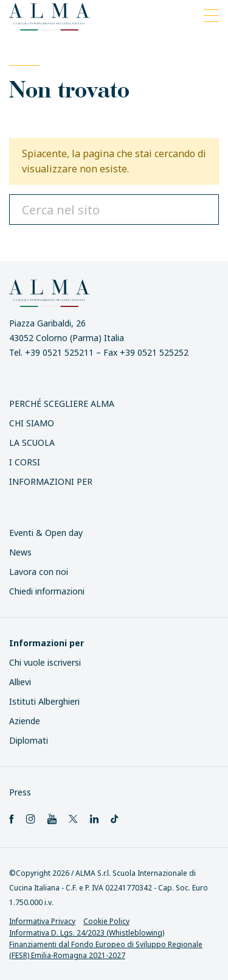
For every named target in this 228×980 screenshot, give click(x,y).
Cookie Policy (106, 921)
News (20, 552)
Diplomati (29, 740)
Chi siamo (32, 423)
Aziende (25, 721)
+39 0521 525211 (59, 352)
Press (20, 792)
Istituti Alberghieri (44, 701)
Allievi (20, 682)
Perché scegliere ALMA (62, 404)
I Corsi (25, 462)
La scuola (32, 442)
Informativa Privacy (42, 921)
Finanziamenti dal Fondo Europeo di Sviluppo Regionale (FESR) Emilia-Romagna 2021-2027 (106, 950)
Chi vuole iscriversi (45, 662)
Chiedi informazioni (47, 591)
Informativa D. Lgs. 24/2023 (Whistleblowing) (87, 933)
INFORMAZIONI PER (51, 481)
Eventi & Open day (46, 533)
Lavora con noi (39, 572)
